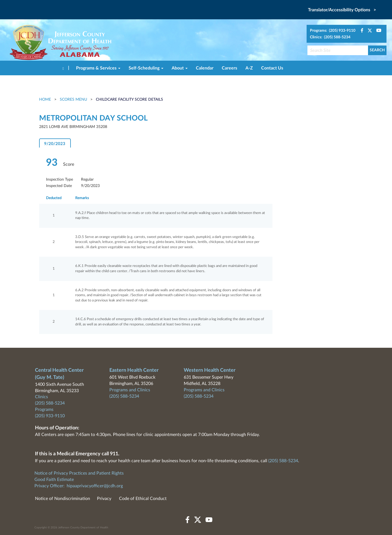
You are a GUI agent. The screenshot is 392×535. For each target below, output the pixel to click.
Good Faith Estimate (54, 480)
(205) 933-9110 (50, 416)
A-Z (249, 68)
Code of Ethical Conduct (143, 499)
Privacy (104, 499)
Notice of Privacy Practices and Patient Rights (79, 473)
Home (46, 100)
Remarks (82, 198)
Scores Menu (73, 100)
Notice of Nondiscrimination (63, 499)
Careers (229, 68)
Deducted (54, 198)
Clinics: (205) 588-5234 (330, 37)
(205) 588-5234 (50, 403)
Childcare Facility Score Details (129, 100)
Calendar (205, 68)
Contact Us (272, 68)
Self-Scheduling (146, 68)
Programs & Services (98, 68)
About (180, 68)
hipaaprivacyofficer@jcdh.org (95, 486)
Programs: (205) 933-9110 (333, 31)
